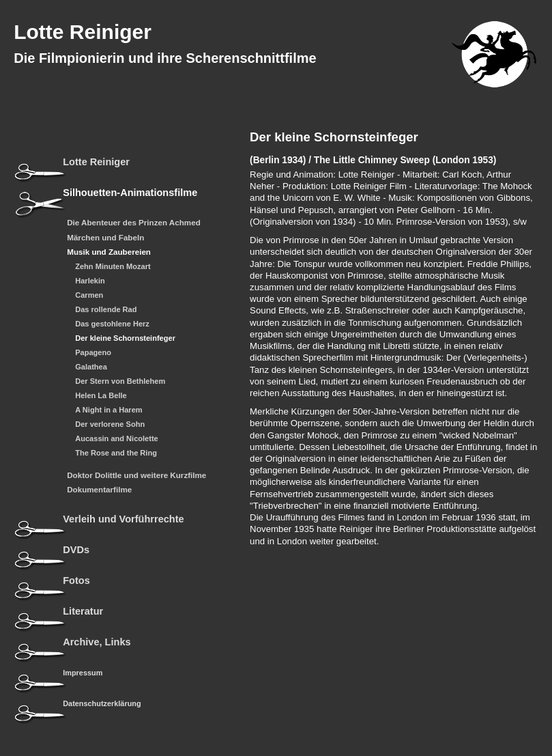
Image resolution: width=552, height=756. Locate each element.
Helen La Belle (101, 396)
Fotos (76, 581)
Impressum (83, 673)
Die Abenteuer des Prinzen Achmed (134, 223)
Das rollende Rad (106, 310)
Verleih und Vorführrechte (123, 519)
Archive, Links (97, 642)
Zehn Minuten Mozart (113, 267)
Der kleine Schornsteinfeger (125, 338)
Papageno (93, 353)
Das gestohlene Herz (112, 324)
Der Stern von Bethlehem (120, 381)
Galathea (91, 367)
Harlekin (90, 281)
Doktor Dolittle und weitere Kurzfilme (136, 475)
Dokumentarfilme (99, 490)
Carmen (89, 295)
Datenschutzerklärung (102, 703)
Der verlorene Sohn (110, 424)
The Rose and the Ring (116, 453)
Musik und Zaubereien (109, 252)
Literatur (83, 612)
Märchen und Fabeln (105, 238)
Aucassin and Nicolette (117, 439)
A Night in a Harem (108, 410)
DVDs (76, 550)
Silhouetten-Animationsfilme (130, 193)
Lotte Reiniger (83, 32)
